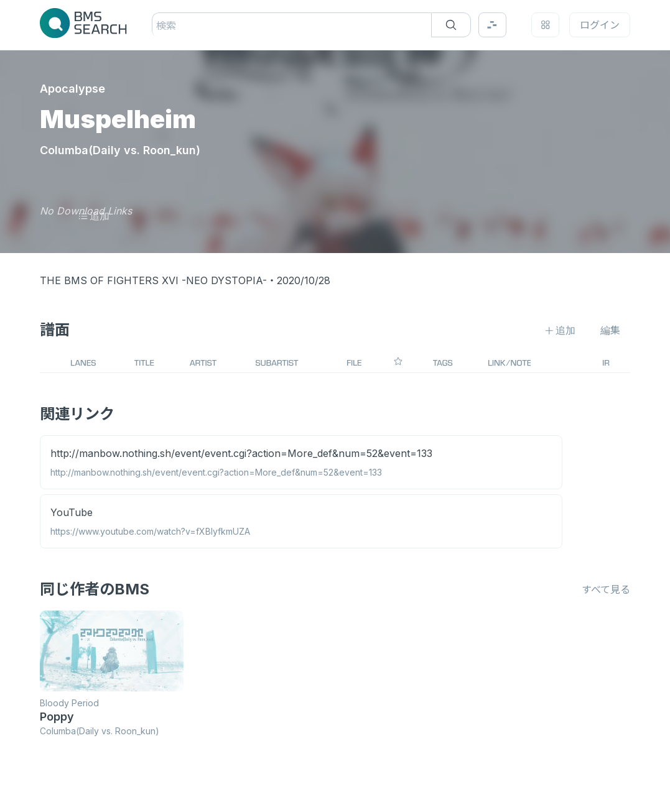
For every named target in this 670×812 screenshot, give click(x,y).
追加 (94, 216)
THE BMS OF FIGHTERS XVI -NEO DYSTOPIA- (153, 280)
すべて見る (606, 589)
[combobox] (158, 25)
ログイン (600, 25)
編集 (610, 330)
